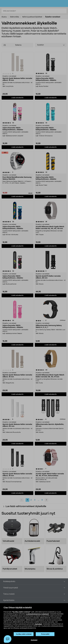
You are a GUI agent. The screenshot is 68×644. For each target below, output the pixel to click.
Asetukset (38, 624)
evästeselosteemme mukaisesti (37, 614)
